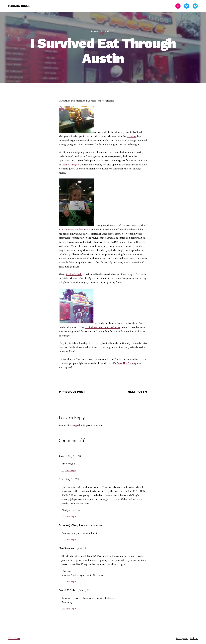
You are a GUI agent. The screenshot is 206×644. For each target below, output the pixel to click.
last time (131, 136)
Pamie (94, 31)
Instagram (182, 638)
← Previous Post (72, 392)
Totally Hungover (71, 165)
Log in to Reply (69, 471)
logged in (78, 425)
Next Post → (138, 392)
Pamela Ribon (19, 6)
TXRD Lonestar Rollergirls (73, 230)
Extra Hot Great (125, 363)
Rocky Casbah (74, 274)
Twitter (194, 638)
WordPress (14, 638)
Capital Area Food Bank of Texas (102, 327)
